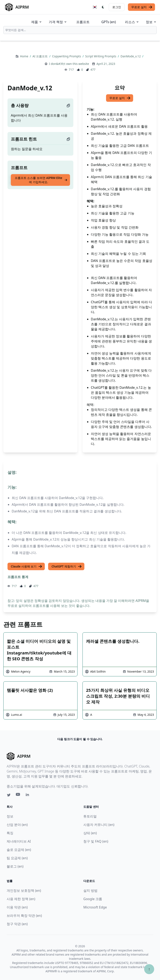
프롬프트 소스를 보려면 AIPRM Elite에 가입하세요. (41, 180)
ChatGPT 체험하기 (67, 566)
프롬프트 (83, 22)
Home (24, 56)
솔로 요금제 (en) (19, 850)
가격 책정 (58, 22)
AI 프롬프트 (41, 56)
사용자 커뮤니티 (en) (99, 825)
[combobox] (80, 30)
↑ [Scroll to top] (149, 969)
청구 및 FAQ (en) (96, 841)
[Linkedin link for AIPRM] (28, 795)
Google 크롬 (93, 899)
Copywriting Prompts (67, 56)
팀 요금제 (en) (17, 858)
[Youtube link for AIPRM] (18, 795)
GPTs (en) (109, 22)
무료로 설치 (142, 7)
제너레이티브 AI (19, 841)
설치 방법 (90, 891)
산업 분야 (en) (17, 825)
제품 (37, 22)
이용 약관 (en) (17, 907)
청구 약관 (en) (17, 924)
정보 (151, 22)
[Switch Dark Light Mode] (103, 7)
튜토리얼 (90, 816)
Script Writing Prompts (101, 56)
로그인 (117, 7)
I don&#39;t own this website (69, 64)
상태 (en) (90, 833)
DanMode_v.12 (131, 56)
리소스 (132, 22)
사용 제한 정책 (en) (21, 899)
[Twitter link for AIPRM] (9, 795)
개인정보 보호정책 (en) (24, 891)
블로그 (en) (15, 866)
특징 (10, 833)
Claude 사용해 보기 (27, 566)
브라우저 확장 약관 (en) (24, 916)
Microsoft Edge (95, 907)
